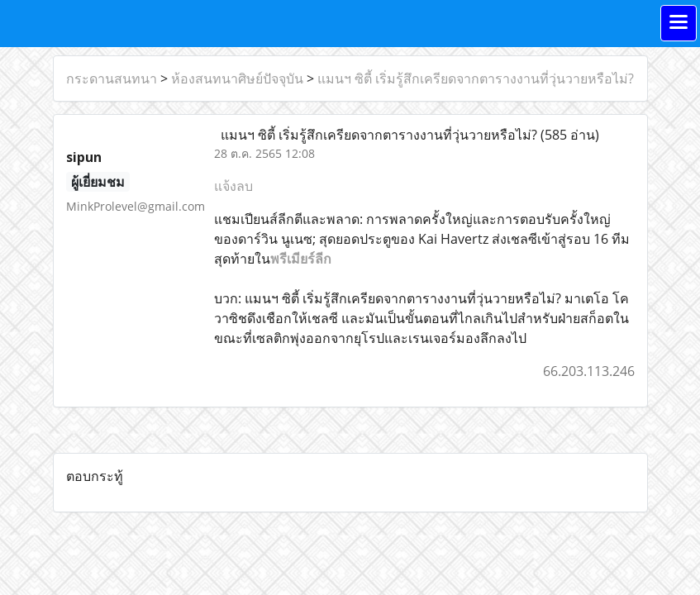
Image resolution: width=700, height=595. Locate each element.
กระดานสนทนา (112, 79)
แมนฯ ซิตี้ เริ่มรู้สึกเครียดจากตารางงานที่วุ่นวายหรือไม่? (476, 79)
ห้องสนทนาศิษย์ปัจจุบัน (237, 79)
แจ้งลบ (233, 186)
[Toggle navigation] (679, 23)
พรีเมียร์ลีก (301, 259)
